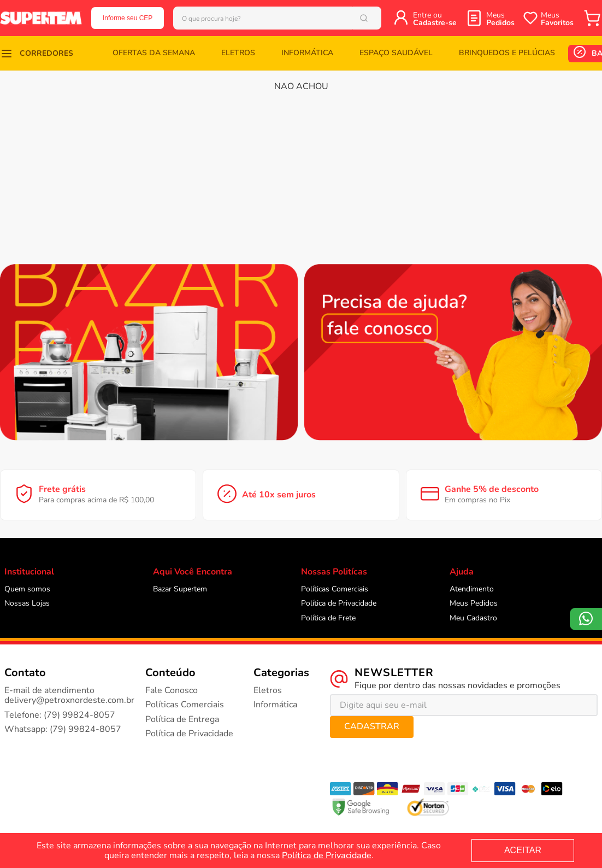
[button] (37, 53)
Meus (500, 19)
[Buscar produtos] (378, 18)
